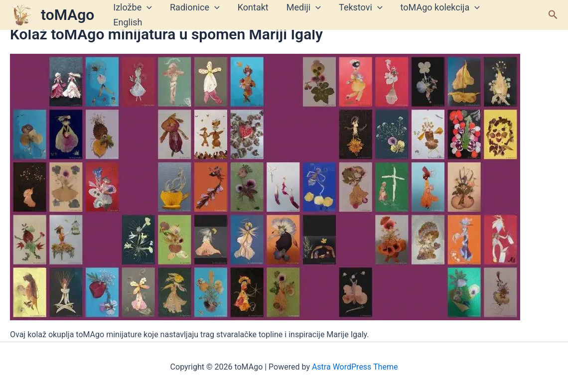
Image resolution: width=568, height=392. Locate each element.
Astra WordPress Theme (355, 367)
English (128, 22)
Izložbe (133, 7)
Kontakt (253, 7)
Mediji (304, 7)
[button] (553, 15)
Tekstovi (361, 7)
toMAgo (68, 15)
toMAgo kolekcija (440, 7)
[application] (147, 7)
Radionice (195, 7)
